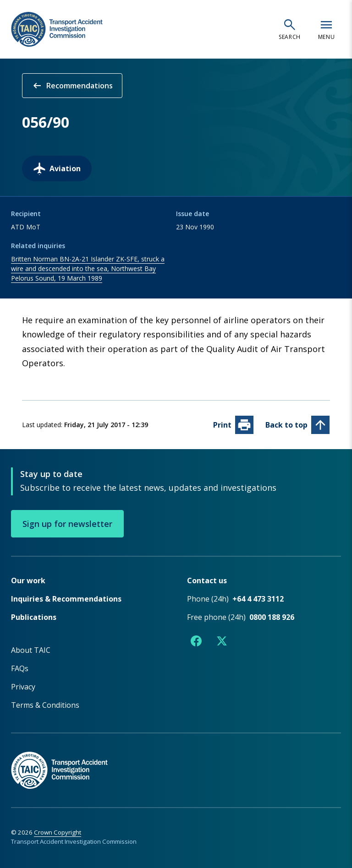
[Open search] (290, 29)
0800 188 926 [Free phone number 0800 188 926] (272, 617)
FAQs (20, 668)
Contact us (207, 580)
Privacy (23, 686)
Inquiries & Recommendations (66, 598)
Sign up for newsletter (67, 523)
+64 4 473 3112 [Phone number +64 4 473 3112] (258, 598)
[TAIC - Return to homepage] (176, 760)
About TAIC (31, 650)
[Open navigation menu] (326, 29)
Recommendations (72, 86)
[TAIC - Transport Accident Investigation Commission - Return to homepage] (57, 30)
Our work (28, 580)
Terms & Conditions (45, 705)
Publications (34, 617)
